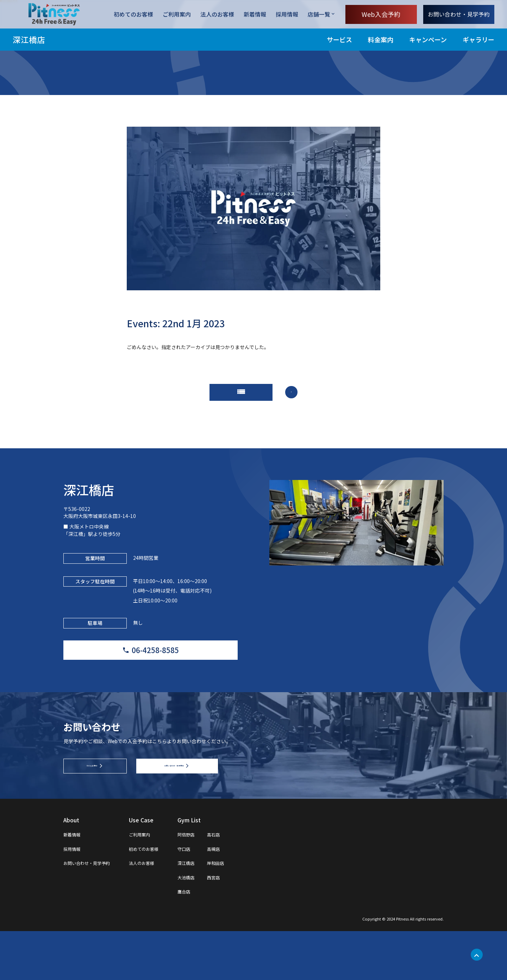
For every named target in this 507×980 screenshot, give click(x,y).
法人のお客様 (217, 15)
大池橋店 (214, 926)
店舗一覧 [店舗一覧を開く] (319, 14)
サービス (339, 39)
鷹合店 (211, 940)
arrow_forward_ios (301, 398)
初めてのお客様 (133, 15)
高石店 (246, 883)
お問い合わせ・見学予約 (459, 14)
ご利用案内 (177, 15)
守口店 (211, 897)
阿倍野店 (214, 883)
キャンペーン (428, 39)
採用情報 (287, 15)
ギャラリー (478, 39)
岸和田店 (249, 912)
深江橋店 (29, 39)
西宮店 (246, 926)
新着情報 (255, 15)
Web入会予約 (381, 14)
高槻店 (246, 897)
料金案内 (381, 39)
